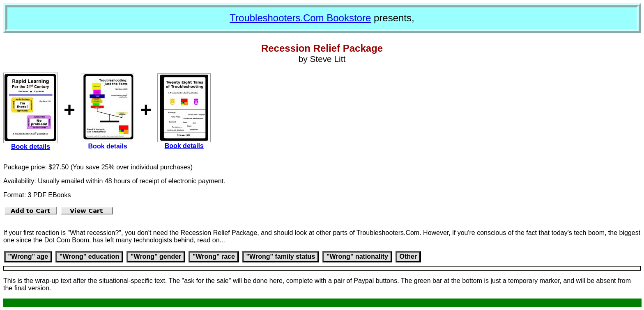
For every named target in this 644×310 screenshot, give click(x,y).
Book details (31, 147)
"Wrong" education (90, 256)
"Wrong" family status (281, 256)
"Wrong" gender (156, 256)
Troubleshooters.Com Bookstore (300, 18)
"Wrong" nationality (357, 256)
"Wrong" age (28, 256)
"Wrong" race (214, 256)
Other (408, 256)
